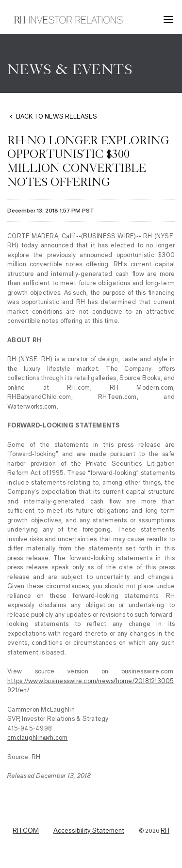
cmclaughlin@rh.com (38, 738)
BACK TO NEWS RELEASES (57, 116)
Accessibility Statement (89, 831)
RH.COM (26, 831)
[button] (170, 19)
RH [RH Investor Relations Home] (165, 831)
